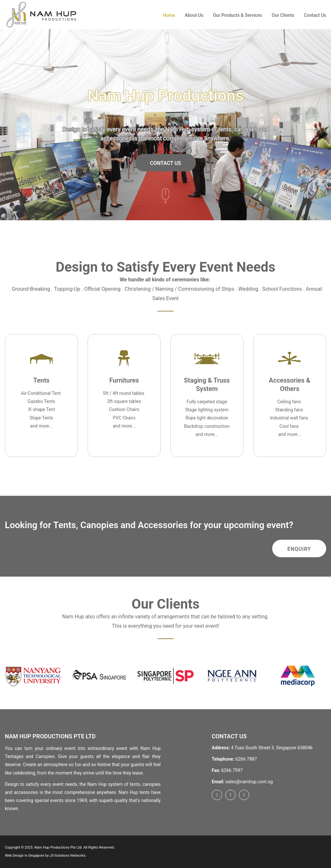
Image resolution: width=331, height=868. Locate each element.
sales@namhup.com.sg (249, 782)
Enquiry (299, 549)
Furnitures (124, 380)
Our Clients (283, 15)
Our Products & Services (238, 15)
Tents (41, 380)
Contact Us (315, 15)
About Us (194, 15)
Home (169, 15)
